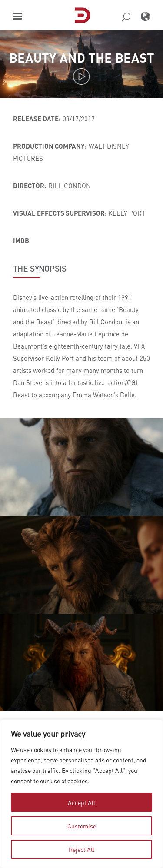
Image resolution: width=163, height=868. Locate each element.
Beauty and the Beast (82, 58)
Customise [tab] (82, 826)
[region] (81, 794)
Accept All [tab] (81, 802)
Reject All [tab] (81, 849)
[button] (17, 16)
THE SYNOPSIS (40, 269)
